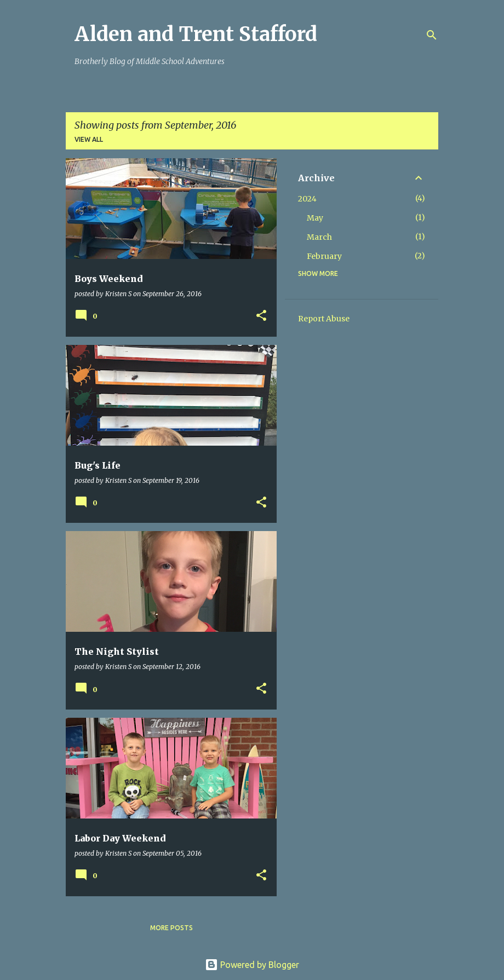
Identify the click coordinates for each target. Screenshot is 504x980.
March (319, 237)
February (324, 256)
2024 (307, 199)
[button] (261, 316)
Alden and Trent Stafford (196, 34)
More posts (171, 928)
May (315, 218)
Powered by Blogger (252, 965)
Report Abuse (324, 319)
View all (89, 139)
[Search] (432, 35)
